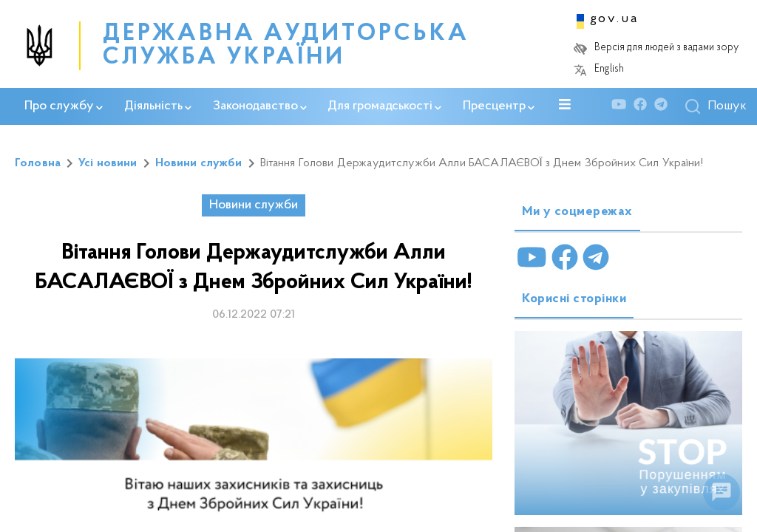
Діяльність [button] (158, 106)
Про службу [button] (64, 106)
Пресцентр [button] (499, 106)
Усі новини (108, 163)
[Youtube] (622, 107)
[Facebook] (644, 107)
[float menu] (722, 492)
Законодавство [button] (260, 106)
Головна (38, 163)
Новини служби (199, 163)
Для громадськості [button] (384, 106)
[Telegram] (665, 107)
